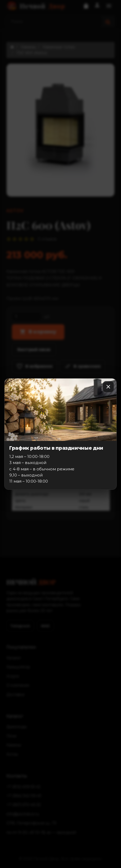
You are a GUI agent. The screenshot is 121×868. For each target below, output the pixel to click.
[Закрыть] (108, 387)
